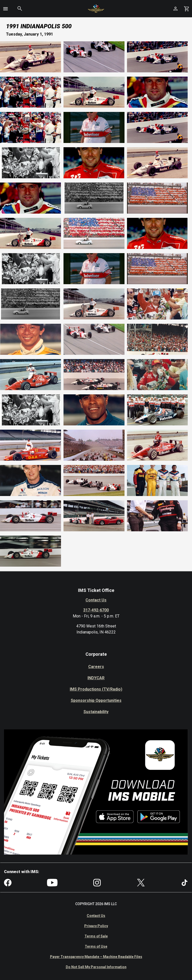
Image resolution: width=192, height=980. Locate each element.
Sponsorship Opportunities (96, 700)
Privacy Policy (96, 926)
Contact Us (96, 600)
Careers (96, 667)
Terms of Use (96, 946)
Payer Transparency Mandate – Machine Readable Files (96, 957)
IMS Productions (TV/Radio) (96, 689)
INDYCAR (96, 678)
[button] (5, 9)
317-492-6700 (96, 610)
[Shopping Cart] (186, 9)
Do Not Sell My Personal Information (96, 967)
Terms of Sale (96, 936)
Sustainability (96, 712)
